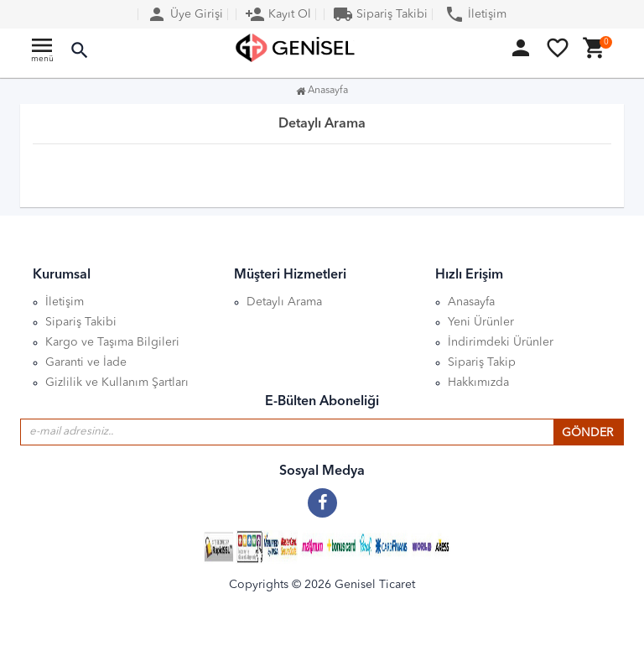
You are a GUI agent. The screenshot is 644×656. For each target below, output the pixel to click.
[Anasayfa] (296, 48)
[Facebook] (322, 497)
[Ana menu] (42, 54)
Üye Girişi (185, 14)
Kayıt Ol (278, 14)
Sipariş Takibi (380, 14)
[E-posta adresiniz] (287, 432)
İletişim (475, 14)
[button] (80, 51)
